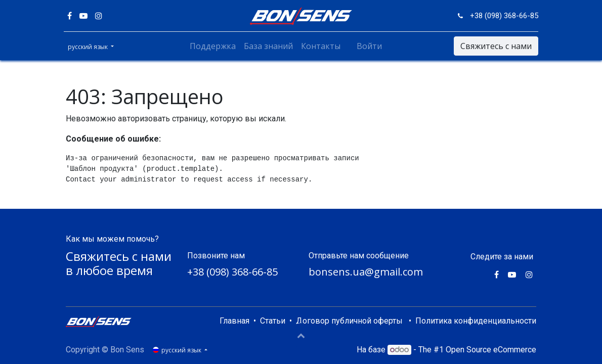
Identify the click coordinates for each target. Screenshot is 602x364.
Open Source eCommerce (491, 350)
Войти (369, 46)
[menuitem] (213, 46)
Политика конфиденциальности (476, 321)
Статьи (273, 321)
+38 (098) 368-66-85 (232, 272)
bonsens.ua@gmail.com (366, 272)
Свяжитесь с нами (494, 46)
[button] (301, 335)
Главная (234, 321)
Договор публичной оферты (349, 321)
